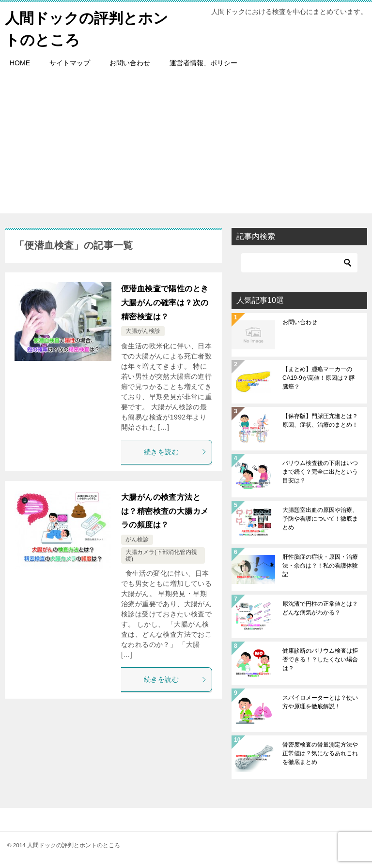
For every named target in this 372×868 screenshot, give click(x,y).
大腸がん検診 (143, 331)
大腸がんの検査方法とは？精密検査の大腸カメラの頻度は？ (165, 511)
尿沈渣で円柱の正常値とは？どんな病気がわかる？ (320, 608)
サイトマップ (70, 63)
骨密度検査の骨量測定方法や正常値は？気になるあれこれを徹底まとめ (320, 753)
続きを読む (175, 452)
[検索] (299, 263)
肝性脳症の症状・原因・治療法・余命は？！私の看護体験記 (320, 566)
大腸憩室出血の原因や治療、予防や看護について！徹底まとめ (320, 519)
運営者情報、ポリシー (203, 63)
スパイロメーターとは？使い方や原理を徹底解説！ (320, 702)
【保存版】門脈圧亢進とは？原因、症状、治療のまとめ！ (320, 420)
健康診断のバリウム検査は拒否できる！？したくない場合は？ (320, 659)
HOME (20, 63)
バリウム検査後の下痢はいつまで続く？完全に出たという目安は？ (320, 472)
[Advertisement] (186, 146)
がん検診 (137, 539)
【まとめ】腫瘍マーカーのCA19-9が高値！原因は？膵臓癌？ (318, 378)
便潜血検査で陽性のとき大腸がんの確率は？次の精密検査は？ (165, 303)
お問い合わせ (130, 63)
